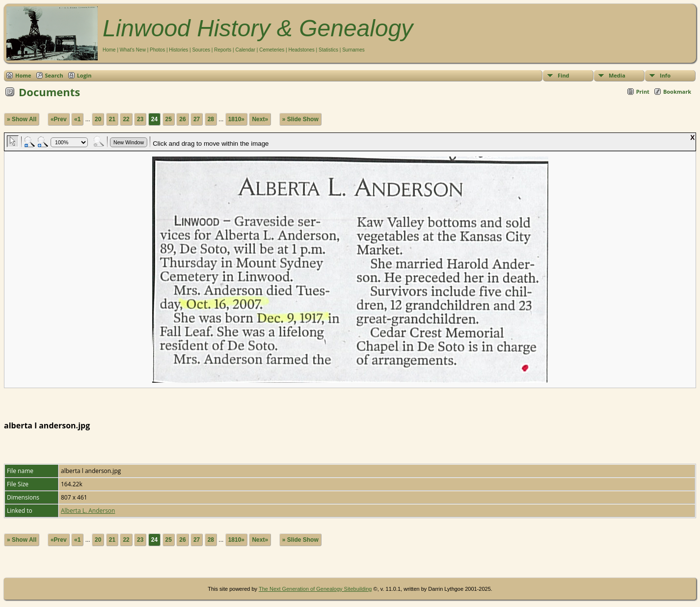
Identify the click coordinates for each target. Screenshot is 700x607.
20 (98, 119)
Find (564, 75)
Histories (178, 50)
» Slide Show (300, 119)
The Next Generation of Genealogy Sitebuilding (315, 589)
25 (169, 119)
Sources (201, 50)
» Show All (22, 119)
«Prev (59, 119)
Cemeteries (272, 50)
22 (126, 119)
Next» (260, 119)
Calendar (245, 50)
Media (617, 75)
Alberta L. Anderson (88, 511)
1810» (236, 119)
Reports (223, 50)
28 (211, 119)
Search (54, 75)
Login (84, 75)
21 (112, 119)
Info (665, 75)
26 (182, 119)
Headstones (301, 50)
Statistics (328, 50)
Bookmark (677, 92)
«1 (77, 119)
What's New (133, 50)
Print (643, 92)
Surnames (353, 50)
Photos (157, 50)
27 (197, 119)
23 (140, 119)
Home (109, 50)
